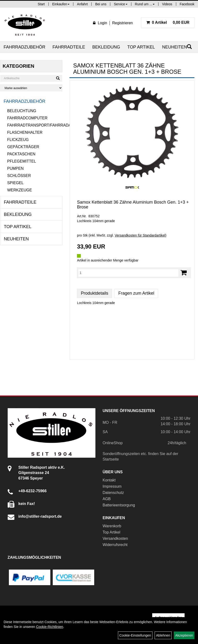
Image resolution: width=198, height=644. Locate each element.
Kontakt (109, 480)
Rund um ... (145, 4)
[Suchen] (58, 78)
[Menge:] (128, 273)
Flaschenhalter (25, 132)
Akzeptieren (184, 635)
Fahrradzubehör (24, 47)
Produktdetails (94, 293)
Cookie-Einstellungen (135, 635)
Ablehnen (163, 635)
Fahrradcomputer (27, 118)
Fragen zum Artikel (136, 293)
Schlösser (19, 176)
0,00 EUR (168, 22)
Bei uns (101, 4)
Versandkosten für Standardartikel (140, 235)
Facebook (187, 4)
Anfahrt (82, 4)
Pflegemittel (22, 161)
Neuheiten (175, 47)
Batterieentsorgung (119, 505)
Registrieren (122, 23)
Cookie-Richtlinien (49, 627)
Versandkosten (115, 538)
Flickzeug (18, 140)
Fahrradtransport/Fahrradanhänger (35, 125)
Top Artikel (141, 47)
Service (121, 4)
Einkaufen (61, 4)
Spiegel (15, 183)
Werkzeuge (20, 190)
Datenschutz (113, 493)
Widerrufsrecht (115, 545)
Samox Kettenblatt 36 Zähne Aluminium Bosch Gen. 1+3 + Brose (133, 205)
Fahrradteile (69, 47)
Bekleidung (106, 47)
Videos (167, 4)
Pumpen (15, 168)
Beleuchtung (22, 111)
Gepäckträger (23, 147)
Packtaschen (21, 154)
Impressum (112, 486)
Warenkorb (112, 526)
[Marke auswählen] (31, 88)
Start (41, 4)
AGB (107, 499)
